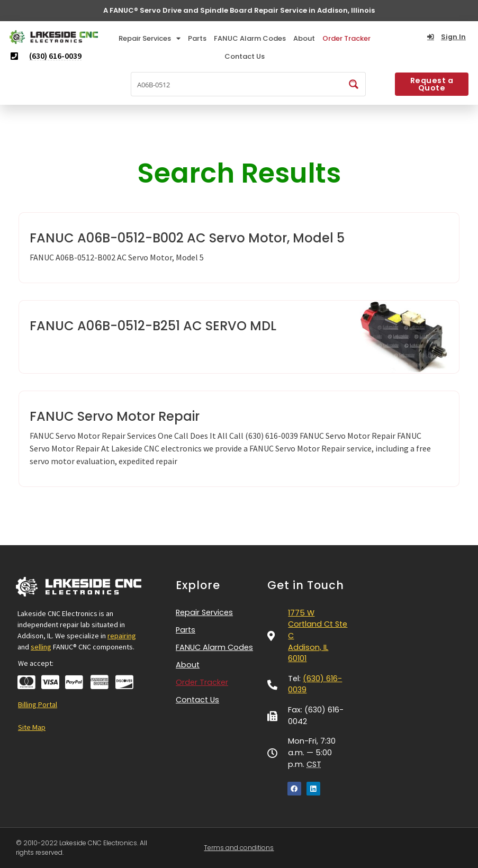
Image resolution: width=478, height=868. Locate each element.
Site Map (32, 727)
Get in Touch (306, 585)
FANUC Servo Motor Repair (115, 416)
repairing (122, 636)
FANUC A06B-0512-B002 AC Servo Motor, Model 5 (187, 238)
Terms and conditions (239, 848)
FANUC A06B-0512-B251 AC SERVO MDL (153, 326)
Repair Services (150, 38)
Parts (197, 38)
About (304, 38)
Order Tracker (346, 38)
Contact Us (245, 56)
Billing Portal (38, 704)
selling (41, 647)
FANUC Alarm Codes (250, 38)
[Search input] (237, 84)
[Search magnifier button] (354, 84)
